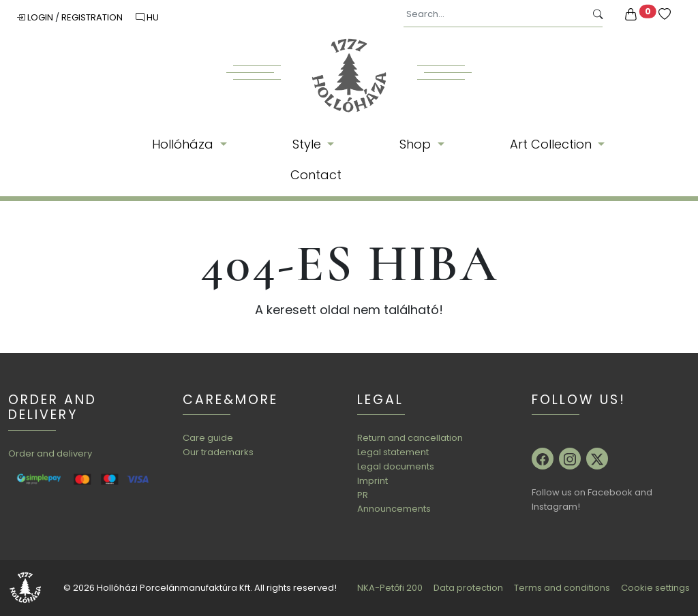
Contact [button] (316, 175)
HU (147, 17)
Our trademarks (218, 452)
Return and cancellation (410, 438)
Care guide (208, 438)
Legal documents (396, 466)
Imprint (373, 481)
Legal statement (393, 452)
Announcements (394, 509)
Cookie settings (655, 588)
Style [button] (308, 144)
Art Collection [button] (552, 144)
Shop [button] (417, 144)
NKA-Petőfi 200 (390, 588)
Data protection (468, 588)
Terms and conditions (562, 588)
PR (363, 495)
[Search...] (495, 15)
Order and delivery (50, 453)
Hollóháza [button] (184, 144)
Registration (93, 17)
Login (36, 17)
